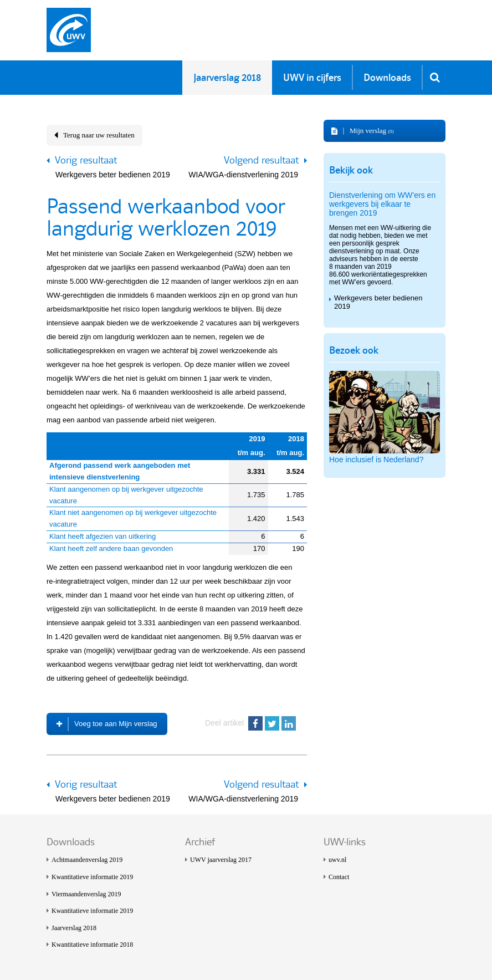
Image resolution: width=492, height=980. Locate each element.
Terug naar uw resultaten (99, 135)
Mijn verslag (372, 131)
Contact (339, 877)
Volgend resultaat (261, 160)
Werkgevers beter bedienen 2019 (113, 175)
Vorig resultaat (86, 160)
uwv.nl (337, 860)
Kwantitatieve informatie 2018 (92, 945)
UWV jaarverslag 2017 (221, 860)
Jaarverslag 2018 (74, 928)
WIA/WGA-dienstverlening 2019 (243, 175)
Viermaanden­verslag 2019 (86, 894)
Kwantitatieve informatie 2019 (92, 877)
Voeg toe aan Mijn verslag (116, 724)
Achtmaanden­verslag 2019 (87, 860)
